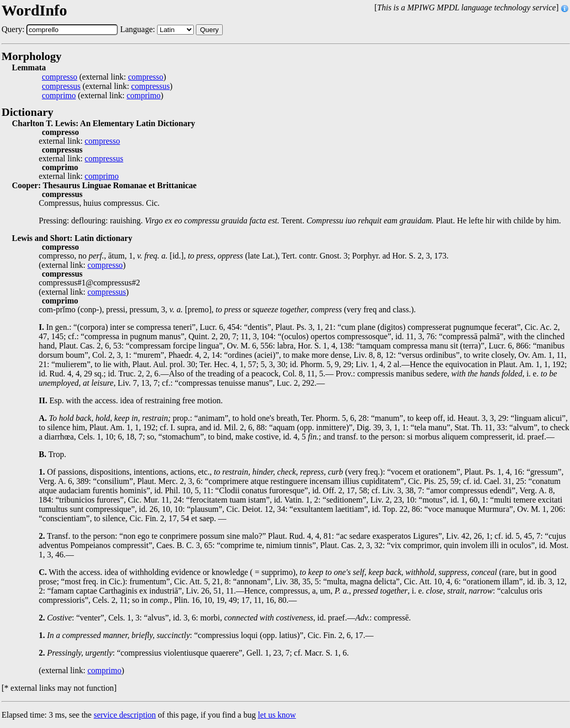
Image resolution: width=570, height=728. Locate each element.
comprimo (59, 96)
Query (209, 30)
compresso (59, 77)
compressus (61, 86)
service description (125, 715)
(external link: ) (104, 77)
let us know (277, 715)
